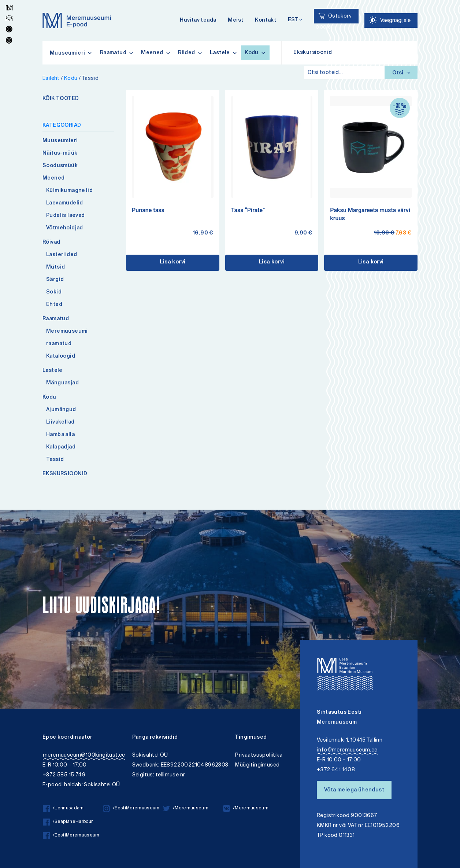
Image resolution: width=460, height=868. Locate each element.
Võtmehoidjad (65, 228)
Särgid (55, 280)
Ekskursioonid (313, 53)
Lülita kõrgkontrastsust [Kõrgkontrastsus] (10, 5)
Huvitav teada (198, 21)
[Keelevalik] (295, 20)
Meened (156, 53)
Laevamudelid (65, 203)
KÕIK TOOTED (61, 99)
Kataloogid (61, 357)
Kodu (255, 53)
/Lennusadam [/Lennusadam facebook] (63, 808)
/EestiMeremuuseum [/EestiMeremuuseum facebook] (71, 836)
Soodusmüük (60, 166)
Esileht (51, 79)
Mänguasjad (62, 383)
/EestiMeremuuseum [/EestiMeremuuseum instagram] (131, 808)
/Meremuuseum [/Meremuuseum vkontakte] (246, 808)
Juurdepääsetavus (12, 1)
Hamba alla (60, 435)
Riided (190, 53)
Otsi (401, 73)
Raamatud (117, 53)
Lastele (224, 53)
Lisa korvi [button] (172, 262)
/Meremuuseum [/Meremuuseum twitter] (186, 808)
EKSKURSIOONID (65, 474)
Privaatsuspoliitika (259, 755)
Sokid (54, 292)
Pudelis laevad (66, 216)
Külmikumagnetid (69, 191)
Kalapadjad (61, 447)
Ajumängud (61, 410)
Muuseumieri (60, 141)
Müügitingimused (257, 765)
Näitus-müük (60, 154)
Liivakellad (60, 422)
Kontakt (266, 21)
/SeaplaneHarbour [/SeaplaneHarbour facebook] (68, 822)
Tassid (55, 460)
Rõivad (51, 243)
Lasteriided (62, 255)
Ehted (54, 305)
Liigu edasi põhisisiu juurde (9, 1)
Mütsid (55, 267)
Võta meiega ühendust (354, 790)
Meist (235, 21)
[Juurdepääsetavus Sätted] (391, 21)
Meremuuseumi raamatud (67, 338)
